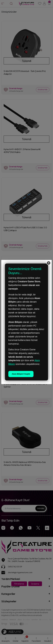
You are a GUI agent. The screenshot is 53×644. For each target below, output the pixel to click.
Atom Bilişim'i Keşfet (21, 374)
